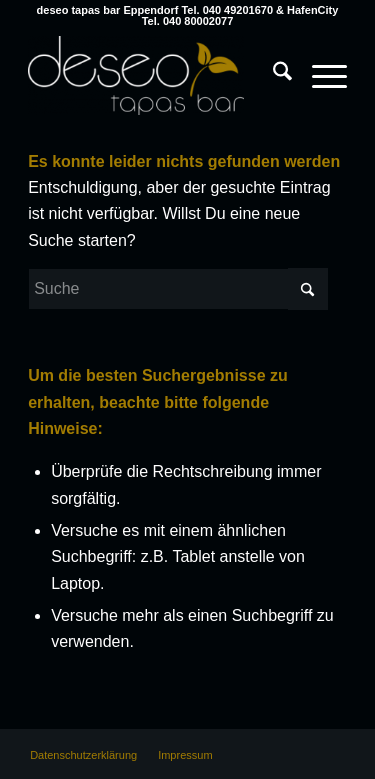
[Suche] (272, 75)
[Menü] (319, 75)
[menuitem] (272, 55)
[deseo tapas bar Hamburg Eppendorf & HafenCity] (155, 75)
